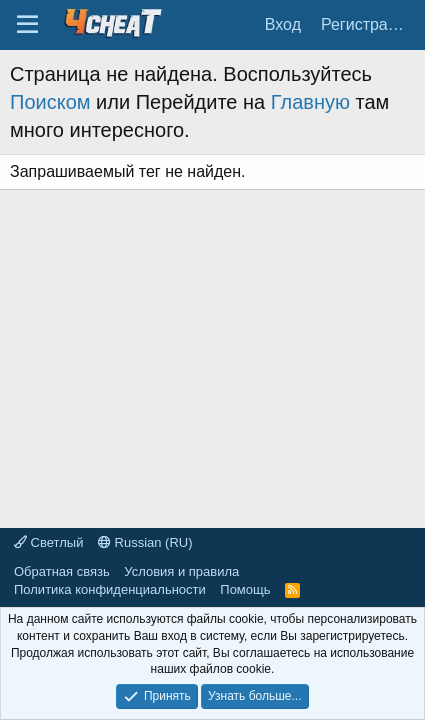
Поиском (50, 102)
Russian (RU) (145, 542)
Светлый (48, 542)
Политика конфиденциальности (110, 589)
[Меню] (27, 25)
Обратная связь (62, 571)
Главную (310, 102)
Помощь (245, 589)
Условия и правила (181, 571)
